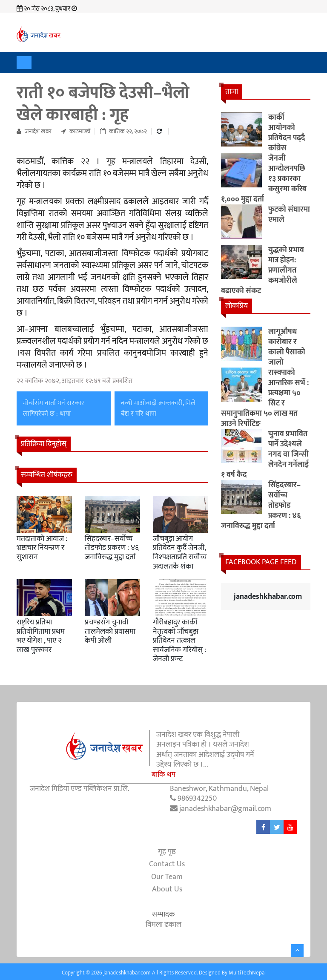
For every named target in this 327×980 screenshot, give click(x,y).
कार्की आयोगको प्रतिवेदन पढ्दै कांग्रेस (287, 133)
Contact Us (167, 864)
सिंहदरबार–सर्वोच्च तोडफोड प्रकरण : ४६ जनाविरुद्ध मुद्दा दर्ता (112, 548)
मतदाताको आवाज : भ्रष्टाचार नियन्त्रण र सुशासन (42, 548)
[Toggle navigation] (24, 63)
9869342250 (197, 799)
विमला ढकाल (163, 924)
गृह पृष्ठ (167, 852)
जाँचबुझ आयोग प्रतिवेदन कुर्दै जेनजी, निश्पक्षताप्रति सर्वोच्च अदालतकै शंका (180, 553)
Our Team (167, 877)
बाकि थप (163, 775)
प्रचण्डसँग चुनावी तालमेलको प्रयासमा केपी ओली (110, 631)
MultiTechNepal (247, 973)
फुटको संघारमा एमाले (289, 215)
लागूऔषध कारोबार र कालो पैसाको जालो (287, 347)
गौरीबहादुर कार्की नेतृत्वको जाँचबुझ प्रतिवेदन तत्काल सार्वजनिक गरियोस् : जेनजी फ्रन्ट (179, 641)
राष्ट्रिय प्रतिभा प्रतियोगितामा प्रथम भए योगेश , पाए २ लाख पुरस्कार (41, 636)
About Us (167, 889)
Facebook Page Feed (261, 562)
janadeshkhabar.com (268, 597)
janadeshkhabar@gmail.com (225, 809)
